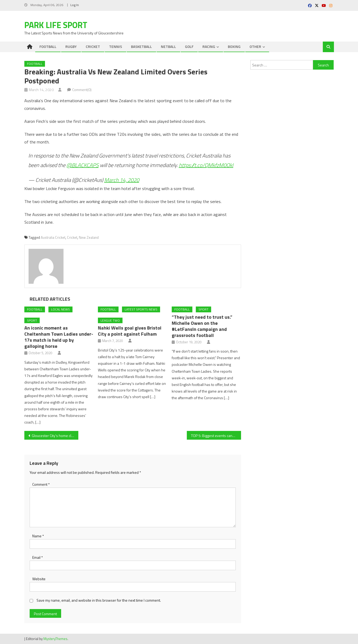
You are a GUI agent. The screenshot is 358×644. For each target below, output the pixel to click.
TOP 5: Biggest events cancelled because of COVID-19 (216, 436)
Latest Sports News (141, 309)
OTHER (255, 46)
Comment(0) (82, 90)
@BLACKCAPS (83, 165)
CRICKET (93, 46)
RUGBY (71, 46)
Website (39, 579)
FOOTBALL (48, 46)
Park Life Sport (56, 25)
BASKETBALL (141, 46)
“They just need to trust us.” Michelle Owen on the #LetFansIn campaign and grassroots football (202, 326)
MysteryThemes (55, 639)
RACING (209, 46)
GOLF (189, 46)
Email (38, 557)
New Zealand (89, 237)
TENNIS (115, 46)
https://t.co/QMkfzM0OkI (206, 165)
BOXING (234, 46)
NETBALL (168, 46)
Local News (60, 309)
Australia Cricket (53, 237)
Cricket (72, 237)
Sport (32, 320)
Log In (75, 5)
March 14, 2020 (122, 180)
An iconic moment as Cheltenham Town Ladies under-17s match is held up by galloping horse (59, 337)
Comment (41, 484)
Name (38, 536)
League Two (110, 320)
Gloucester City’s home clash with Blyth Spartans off (55, 436)
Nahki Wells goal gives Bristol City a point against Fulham (130, 331)
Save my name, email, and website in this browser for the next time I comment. (99, 600)
